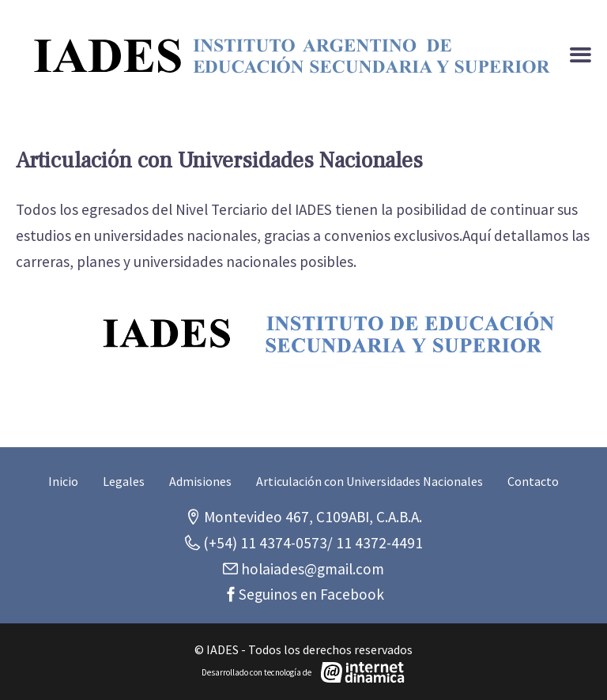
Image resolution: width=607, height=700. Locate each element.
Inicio (63, 481)
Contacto (533, 481)
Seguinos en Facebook (311, 594)
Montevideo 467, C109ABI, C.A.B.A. (311, 517)
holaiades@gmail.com (311, 569)
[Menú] (581, 56)
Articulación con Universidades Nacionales (369, 481)
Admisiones (200, 481)
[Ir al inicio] (293, 56)
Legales (124, 481)
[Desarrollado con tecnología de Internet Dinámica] (303, 672)
